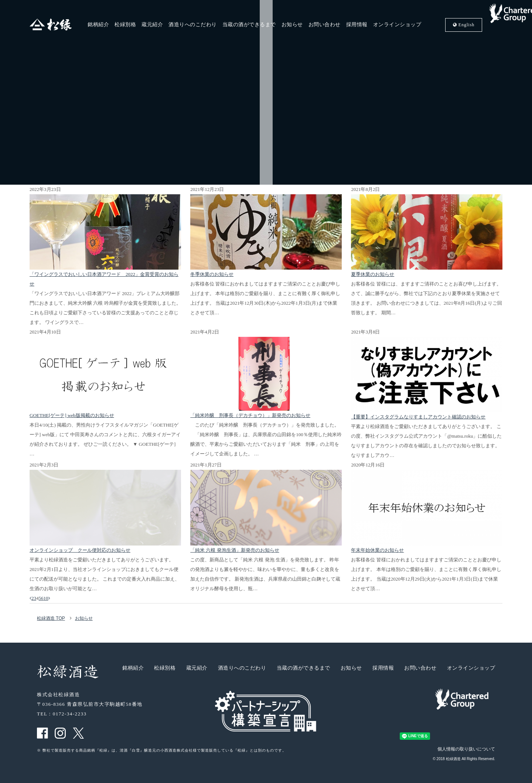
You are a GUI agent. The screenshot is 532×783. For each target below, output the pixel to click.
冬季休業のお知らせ (212, 274)
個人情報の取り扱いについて (466, 749)
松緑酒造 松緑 (51, 25)
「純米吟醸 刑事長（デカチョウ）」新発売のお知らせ (250, 415)
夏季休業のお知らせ (373, 274)
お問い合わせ (325, 25)
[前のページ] (30, 598)
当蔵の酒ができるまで (249, 25)
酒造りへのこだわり (193, 25)
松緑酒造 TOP (51, 618)
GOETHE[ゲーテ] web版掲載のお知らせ (72, 415)
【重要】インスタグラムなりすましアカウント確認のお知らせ (418, 417)
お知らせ (292, 25)
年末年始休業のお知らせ (377, 550)
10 (46, 598)
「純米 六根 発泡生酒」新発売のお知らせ (235, 550)
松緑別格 (125, 25)
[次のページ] (49, 598)
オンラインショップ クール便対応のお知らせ (80, 550)
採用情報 (357, 25)
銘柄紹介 (98, 25)
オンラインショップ (397, 25)
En (464, 25)
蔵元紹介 (152, 25)
